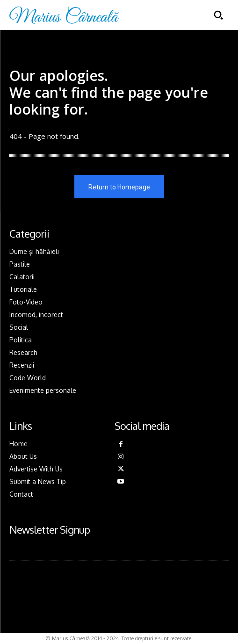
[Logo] (64, 15)
